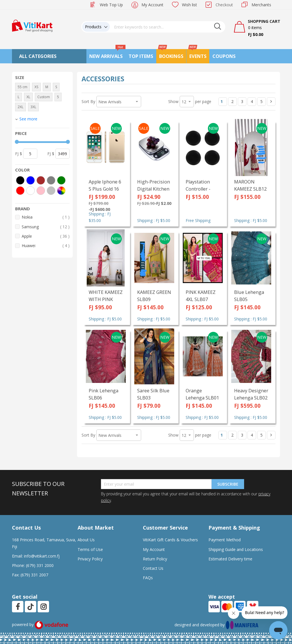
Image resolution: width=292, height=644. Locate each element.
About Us (86, 540)
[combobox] (168, 27)
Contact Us (153, 568)
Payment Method (225, 540)
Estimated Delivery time (230, 559)
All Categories (38, 56)
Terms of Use (90, 549)
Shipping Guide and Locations (236, 549)
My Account (152, 5)
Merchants (261, 5)
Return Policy (155, 559)
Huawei (46, 246)
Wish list (189, 5)
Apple (46, 236)
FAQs (148, 578)
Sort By (88, 101)
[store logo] (32, 25)
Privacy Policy (90, 559)
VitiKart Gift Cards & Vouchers (170, 540)
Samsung (46, 227)
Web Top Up (111, 5)
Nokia (46, 217)
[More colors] (61, 191)
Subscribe (228, 484)
